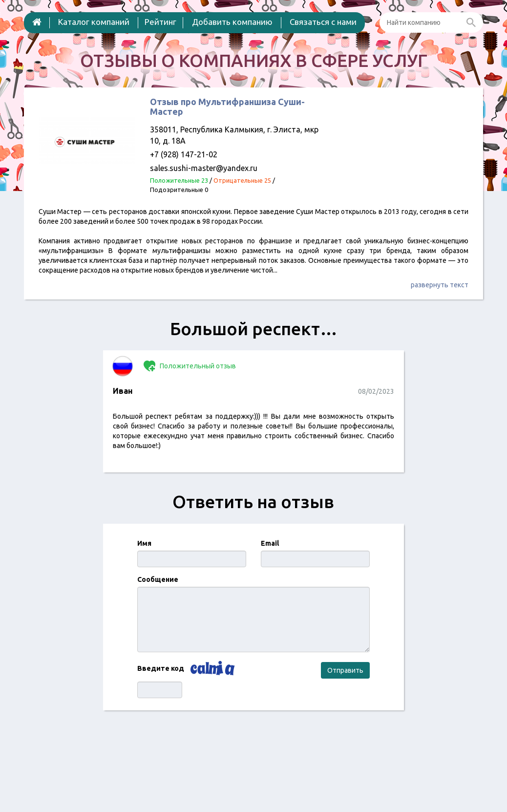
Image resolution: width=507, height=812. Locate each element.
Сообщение (158, 579)
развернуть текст (440, 285)
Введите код (161, 668)
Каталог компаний (94, 22)
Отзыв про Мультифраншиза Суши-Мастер (227, 107)
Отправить (345, 670)
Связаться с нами (323, 22)
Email (270, 543)
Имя (144, 543)
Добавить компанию (232, 22)
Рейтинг (160, 22)
